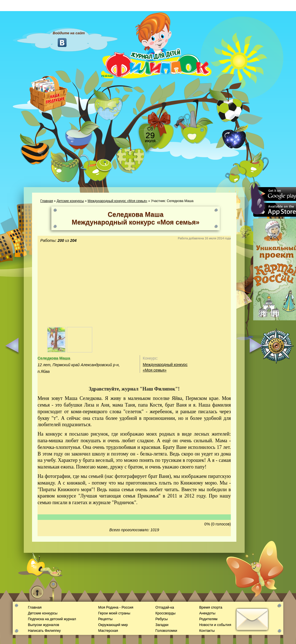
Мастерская (108, 631)
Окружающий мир (113, 625)
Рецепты (105, 619)
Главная (47, 201)
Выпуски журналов (43, 625)
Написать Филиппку (44, 631)
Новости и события (215, 625)
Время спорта (211, 607)
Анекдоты (207, 613)
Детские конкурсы (70, 201)
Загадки (162, 625)
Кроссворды (166, 613)
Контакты (207, 631)
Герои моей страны (114, 613)
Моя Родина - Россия (116, 607)
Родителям (208, 619)
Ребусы (162, 619)
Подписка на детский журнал (52, 619)
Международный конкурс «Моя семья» (117, 201)
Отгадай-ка (165, 607)
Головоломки (166, 631)
